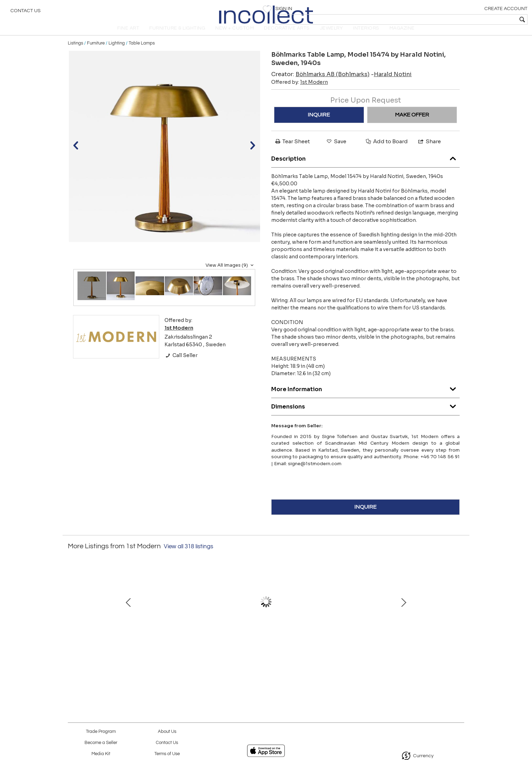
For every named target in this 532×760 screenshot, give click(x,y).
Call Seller (181, 365)
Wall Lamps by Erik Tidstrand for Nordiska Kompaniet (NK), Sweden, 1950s (191, 650)
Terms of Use (167, 754)
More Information (365, 397)
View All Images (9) (230, 275)
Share (429, 151)
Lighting (117, 53)
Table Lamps (142, 53)
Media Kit (101, 754)
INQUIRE (319, 124)
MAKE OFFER (412, 124)
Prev (73, 615)
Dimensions (365, 415)
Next (459, 615)
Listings (75, 53)
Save (336, 151)
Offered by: (300, 92)
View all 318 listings (188, 556)
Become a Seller (101, 743)
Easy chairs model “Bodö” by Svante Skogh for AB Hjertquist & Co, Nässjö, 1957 (264, 650)
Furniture (96, 53)
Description (365, 167)
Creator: (320, 84)
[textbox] (477, 19)
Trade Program (101, 732)
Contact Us (26, 12)
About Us (167, 732)
